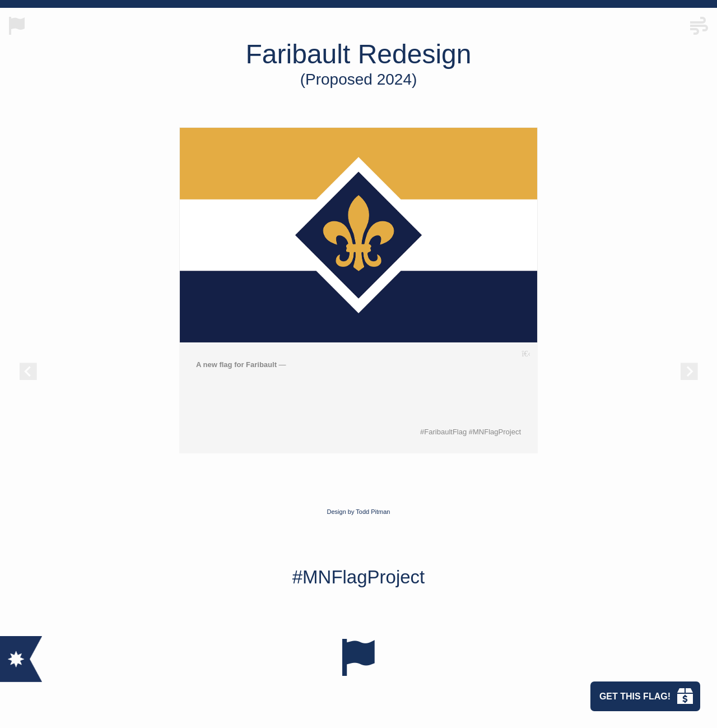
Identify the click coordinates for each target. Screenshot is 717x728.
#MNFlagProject (359, 577)
